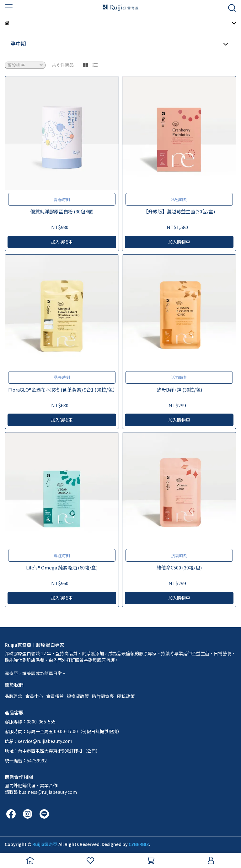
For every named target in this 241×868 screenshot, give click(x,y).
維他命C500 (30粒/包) (179, 567)
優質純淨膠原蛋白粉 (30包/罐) (62, 211)
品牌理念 (13, 696)
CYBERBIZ (139, 844)
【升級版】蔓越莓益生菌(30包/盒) (179, 211)
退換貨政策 (78, 696)
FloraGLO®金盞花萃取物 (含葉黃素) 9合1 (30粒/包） (62, 390)
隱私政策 (126, 696)
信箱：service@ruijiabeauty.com (38, 741)
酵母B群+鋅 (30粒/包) (179, 390)
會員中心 (34, 696)
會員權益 (55, 696)
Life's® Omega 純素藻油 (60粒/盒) (62, 567)
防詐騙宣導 (103, 696)
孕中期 (18, 43)
